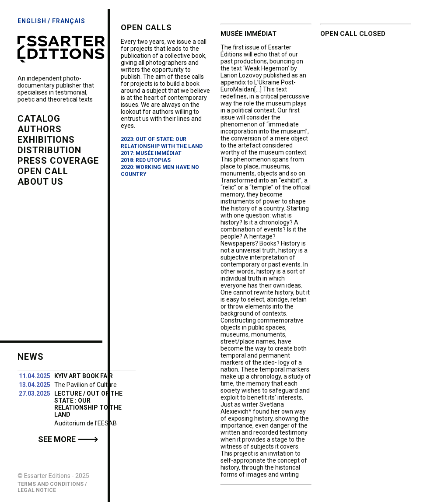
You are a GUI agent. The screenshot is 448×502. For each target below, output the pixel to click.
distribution (49, 150)
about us (40, 182)
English (32, 21)
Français (69, 21)
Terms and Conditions (51, 484)
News (31, 357)
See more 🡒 (68, 439)
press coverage (58, 161)
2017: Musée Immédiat (151, 153)
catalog (39, 119)
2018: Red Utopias (146, 160)
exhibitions (46, 140)
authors (40, 129)
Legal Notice (37, 490)
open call (43, 171)
